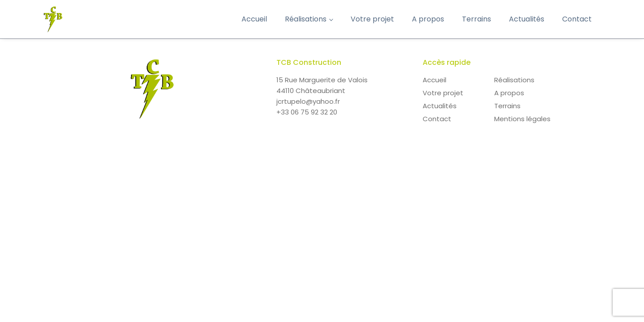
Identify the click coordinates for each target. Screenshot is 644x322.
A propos (428, 19)
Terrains (477, 19)
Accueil (254, 19)
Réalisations (306, 19)
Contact (577, 19)
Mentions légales (522, 119)
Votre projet (372, 19)
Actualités (527, 19)
